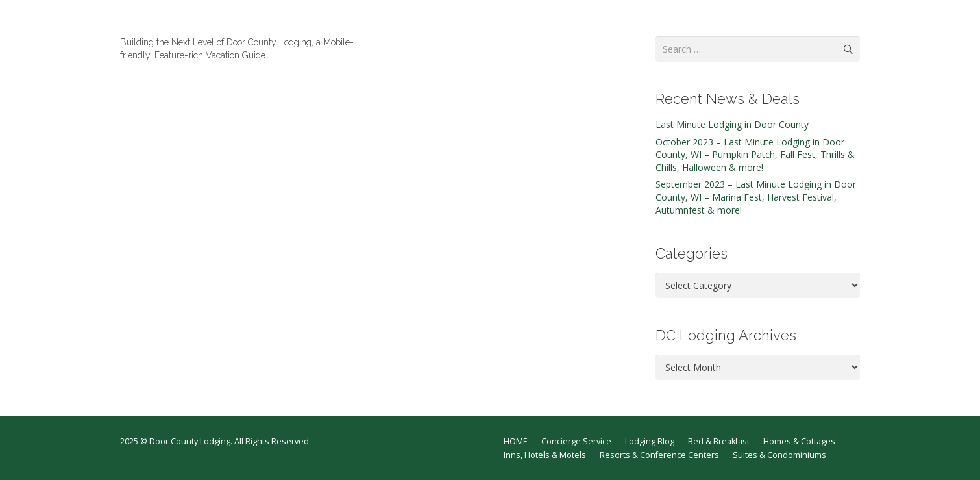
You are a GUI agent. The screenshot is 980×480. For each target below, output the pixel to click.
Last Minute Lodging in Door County (732, 124)
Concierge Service (576, 441)
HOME (516, 441)
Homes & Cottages (799, 441)
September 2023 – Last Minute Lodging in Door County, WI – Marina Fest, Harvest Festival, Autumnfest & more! (756, 197)
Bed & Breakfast (719, 441)
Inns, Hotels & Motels (545, 455)
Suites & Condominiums (779, 455)
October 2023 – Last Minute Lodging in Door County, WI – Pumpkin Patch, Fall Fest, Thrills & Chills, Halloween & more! (755, 155)
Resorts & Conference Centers (659, 455)
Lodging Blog (650, 441)
